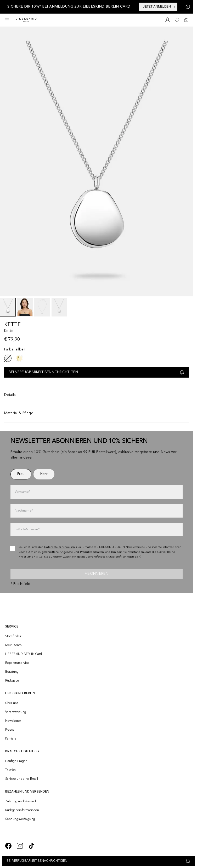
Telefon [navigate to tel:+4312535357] (10, 770)
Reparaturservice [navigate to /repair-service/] (17, 663)
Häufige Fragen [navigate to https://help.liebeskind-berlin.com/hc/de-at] (16, 761)
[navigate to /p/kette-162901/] (19, 358)
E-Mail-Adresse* (27, 529)
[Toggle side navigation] (7, 20)
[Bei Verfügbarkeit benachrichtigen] (98, 861)
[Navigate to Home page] (26, 20)
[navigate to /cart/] (186, 20)
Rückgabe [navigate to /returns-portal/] (12, 681)
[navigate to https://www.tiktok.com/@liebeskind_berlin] (31, 846)
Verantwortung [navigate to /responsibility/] (16, 712)
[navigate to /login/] (167, 20)
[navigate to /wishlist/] (177, 20)
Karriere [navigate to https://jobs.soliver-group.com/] (11, 739)
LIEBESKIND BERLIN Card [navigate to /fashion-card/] (24, 654)
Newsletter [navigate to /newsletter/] (13, 721)
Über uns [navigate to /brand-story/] (12, 703)
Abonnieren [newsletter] (97, 574)
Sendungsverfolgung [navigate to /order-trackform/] (20, 819)
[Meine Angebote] (187, 7)
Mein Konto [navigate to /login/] (13, 645)
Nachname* (24, 511)
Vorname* (22, 492)
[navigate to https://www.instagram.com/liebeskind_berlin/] (20, 846)
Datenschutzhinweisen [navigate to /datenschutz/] (60, 547)
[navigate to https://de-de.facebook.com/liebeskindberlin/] (8, 846)
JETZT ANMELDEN (159, 7)
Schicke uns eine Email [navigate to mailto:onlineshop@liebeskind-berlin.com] (22, 779)
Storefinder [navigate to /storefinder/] (13, 636)
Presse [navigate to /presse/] (10, 730)
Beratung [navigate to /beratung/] (12, 672)
